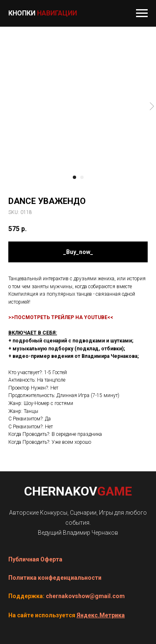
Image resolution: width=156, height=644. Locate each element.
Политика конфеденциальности (55, 578)
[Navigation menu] (142, 13)
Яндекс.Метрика (101, 615)
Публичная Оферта (35, 559)
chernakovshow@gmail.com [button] (85, 596)
